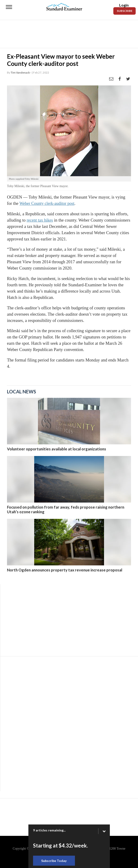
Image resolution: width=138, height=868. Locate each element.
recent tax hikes (40, 220)
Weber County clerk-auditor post (47, 203)
